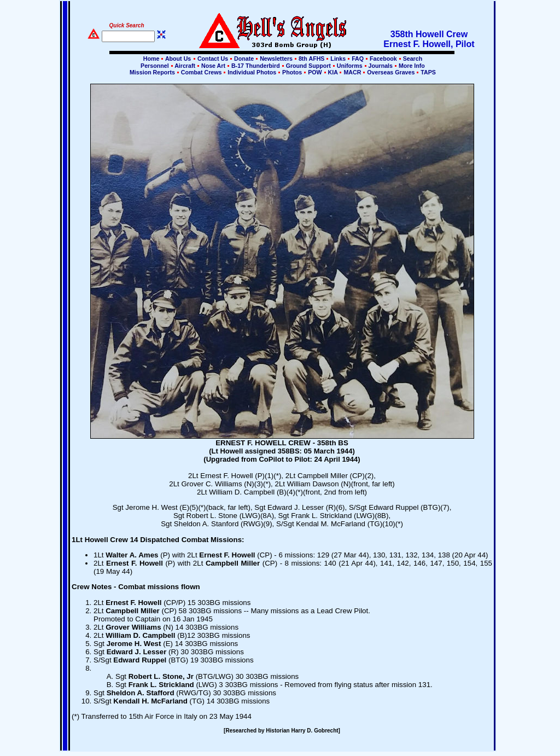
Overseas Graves (391, 72)
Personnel (154, 66)
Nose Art (213, 66)
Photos (292, 72)
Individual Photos (252, 72)
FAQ (358, 59)
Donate (244, 59)
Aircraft (185, 66)
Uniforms (350, 66)
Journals (381, 66)
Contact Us (213, 59)
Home (151, 59)
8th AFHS (311, 59)
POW (315, 72)
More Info (411, 66)
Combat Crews (202, 72)
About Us (177, 59)
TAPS (427, 72)
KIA (333, 72)
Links (338, 59)
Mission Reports (152, 72)
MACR (352, 72)
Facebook (383, 59)
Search (412, 59)
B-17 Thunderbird (256, 66)
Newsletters (276, 59)
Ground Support (308, 66)
